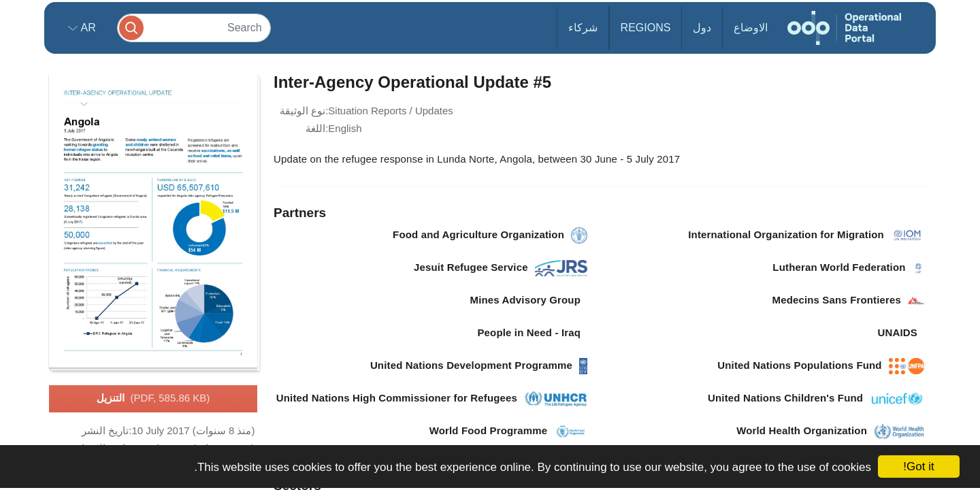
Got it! (918, 467)
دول (702, 28)
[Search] (194, 28)
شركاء (583, 28)
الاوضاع (751, 28)
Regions (646, 28)
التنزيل (153, 399)
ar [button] (87, 28)
